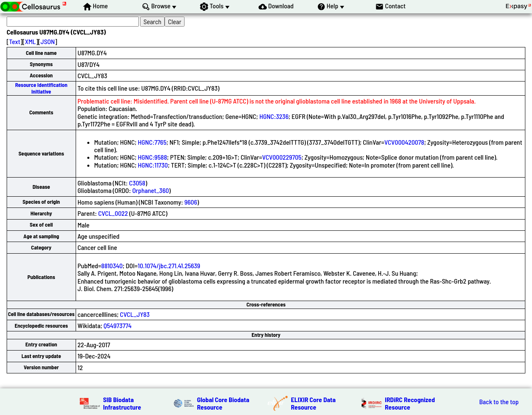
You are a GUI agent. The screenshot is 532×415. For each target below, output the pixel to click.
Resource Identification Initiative (41, 88)
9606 (191, 202)
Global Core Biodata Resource (223, 403)
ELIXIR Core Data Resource (313, 403)
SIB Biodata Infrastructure (122, 403)
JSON (48, 41)
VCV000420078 (404, 142)
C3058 (137, 183)
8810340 (112, 266)
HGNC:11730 (153, 165)
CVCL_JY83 (135, 314)
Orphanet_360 (150, 190)
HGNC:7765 (152, 142)
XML (30, 41)
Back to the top (499, 402)
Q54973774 (118, 325)
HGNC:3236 (274, 116)
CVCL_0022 (113, 213)
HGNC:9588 (153, 157)
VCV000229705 (282, 157)
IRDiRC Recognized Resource (410, 403)
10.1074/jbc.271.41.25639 (169, 266)
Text (15, 41)
